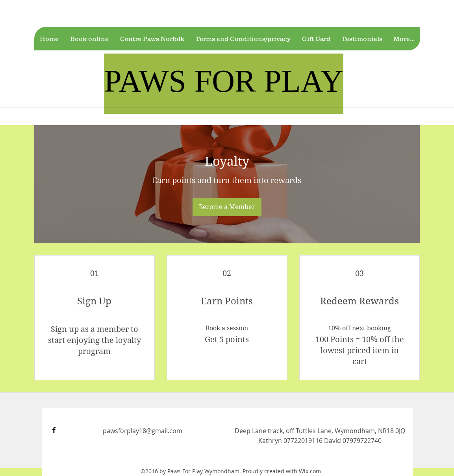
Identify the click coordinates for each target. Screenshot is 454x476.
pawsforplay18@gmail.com (143, 431)
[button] (89, 39)
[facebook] (54, 430)
